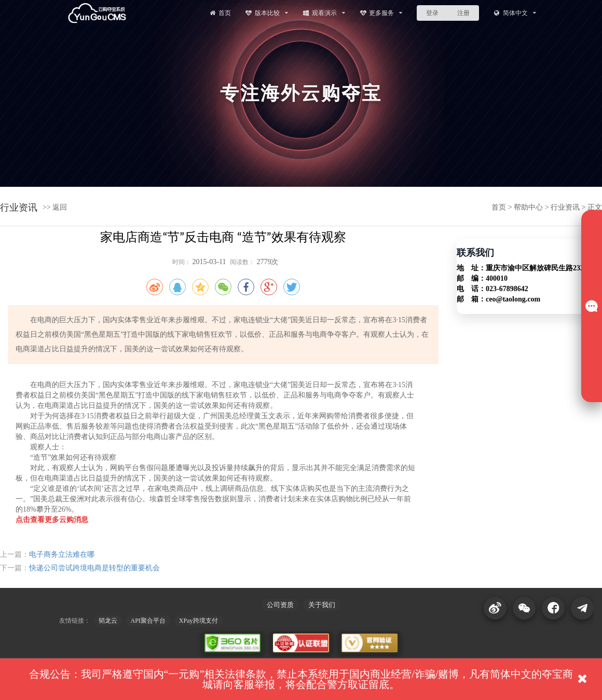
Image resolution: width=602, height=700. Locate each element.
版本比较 (266, 13)
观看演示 (324, 13)
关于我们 (322, 605)
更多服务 (381, 13)
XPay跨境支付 (199, 621)
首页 (220, 13)
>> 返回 (55, 207)
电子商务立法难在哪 (62, 554)
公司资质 (280, 605)
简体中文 (515, 13)
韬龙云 (108, 621)
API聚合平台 (148, 621)
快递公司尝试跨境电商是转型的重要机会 (94, 568)
